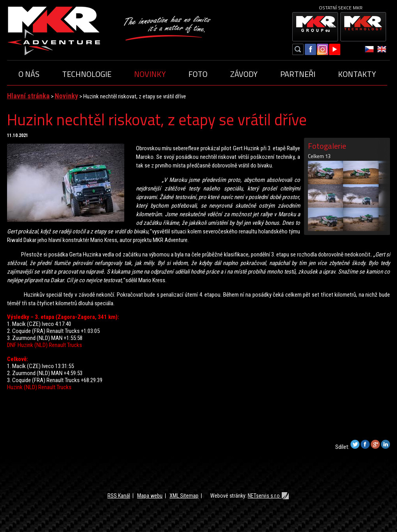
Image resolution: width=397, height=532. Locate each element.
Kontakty (357, 74)
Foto (198, 74)
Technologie (87, 74)
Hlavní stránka (28, 96)
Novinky (150, 74)
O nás (29, 74)
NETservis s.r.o (269, 496)
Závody (244, 74)
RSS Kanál (119, 496)
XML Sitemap (184, 496)
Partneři (298, 74)
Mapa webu (150, 496)
